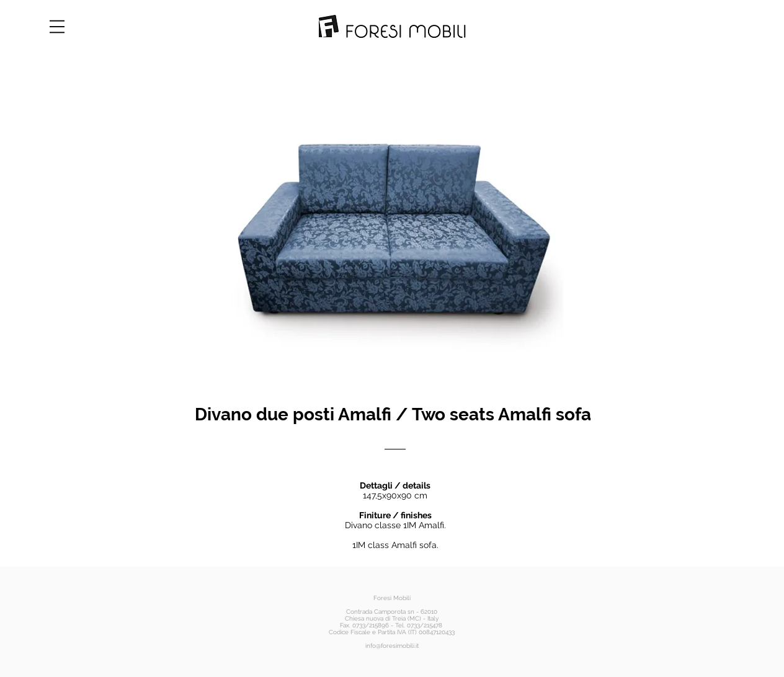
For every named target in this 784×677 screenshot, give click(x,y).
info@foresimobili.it (392, 646)
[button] (57, 27)
